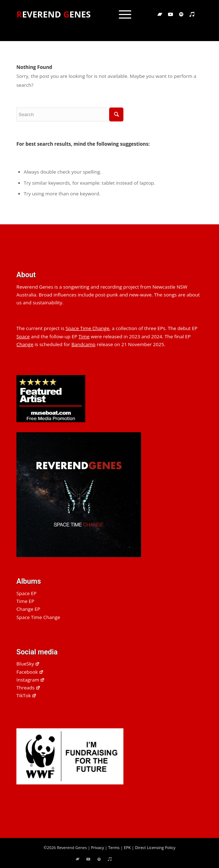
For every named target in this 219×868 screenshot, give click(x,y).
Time (84, 336)
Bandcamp (83, 344)
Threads (29, 688)
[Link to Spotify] (181, 14)
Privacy (97, 847)
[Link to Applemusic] (192, 14)
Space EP (26, 593)
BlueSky (28, 664)
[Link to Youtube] (170, 14)
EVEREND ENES (54, 14)
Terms (114, 847)
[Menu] (121, 14)
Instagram (31, 680)
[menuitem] (121, 14)
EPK (127, 847)
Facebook (30, 672)
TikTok (27, 695)
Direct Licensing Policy (155, 847)
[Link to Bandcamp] (160, 14)
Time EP (25, 601)
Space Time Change (88, 328)
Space (23, 336)
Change (25, 344)
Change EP (28, 609)
